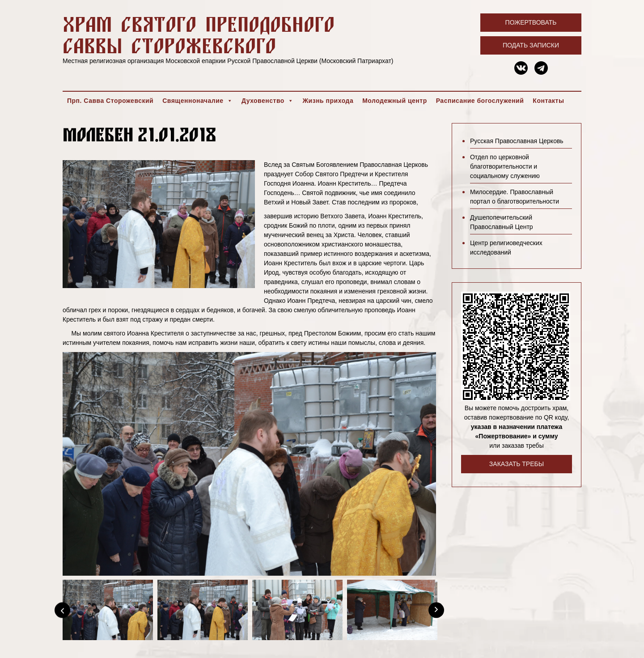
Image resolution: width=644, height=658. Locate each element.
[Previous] (62, 610)
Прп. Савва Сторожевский (110, 101)
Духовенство (267, 101)
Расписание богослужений (480, 101)
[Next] (436, 610)
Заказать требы (517, 464)
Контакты (548, 101)
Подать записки (531, 45)
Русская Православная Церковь (517, 141)
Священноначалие (197, 101)
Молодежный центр (395, 101)
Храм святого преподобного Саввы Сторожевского (199, 35)
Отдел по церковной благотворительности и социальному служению (505, 166)
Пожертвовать (531, 22)
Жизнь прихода (328, 101)
